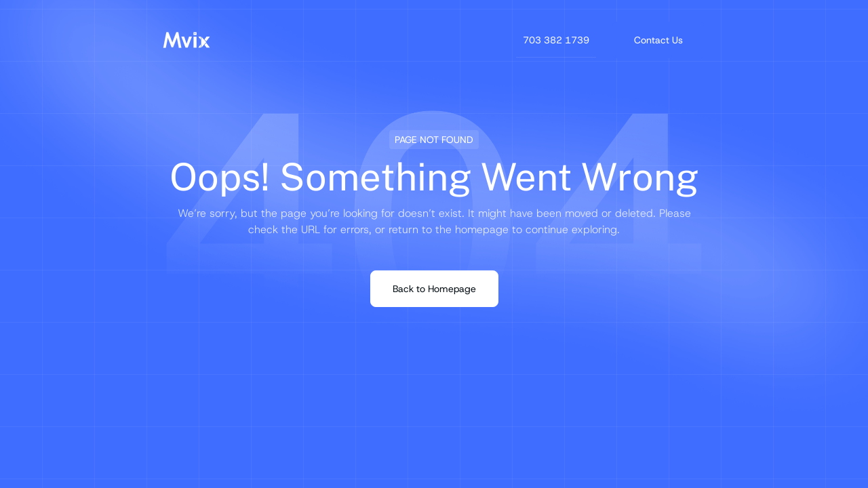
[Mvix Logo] (186, 40)
